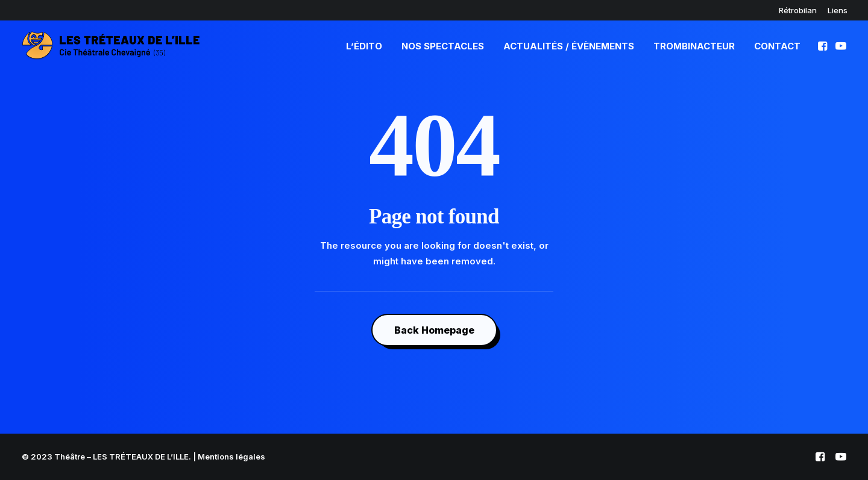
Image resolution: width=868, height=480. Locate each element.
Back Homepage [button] (434, 330)
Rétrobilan (798, 10)
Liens (838, 10)
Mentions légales (231, 457)
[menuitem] (798, 10)
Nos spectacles (443, 46)
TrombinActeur (694, 46)
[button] (824, 46)
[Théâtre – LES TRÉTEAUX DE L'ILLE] (111, 46)
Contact (777, 46)
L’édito (364, 46)
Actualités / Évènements (569, 46)
